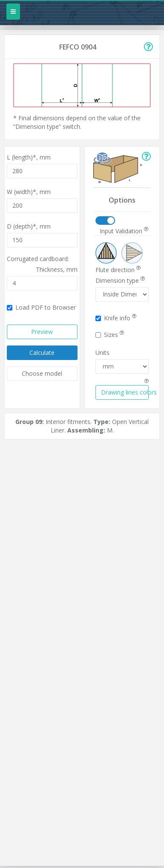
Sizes (110, 335)
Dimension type (120, 280)
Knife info (116, 318)
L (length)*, (29, 157)
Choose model (42, 373)
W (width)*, (29, 192)
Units (102, 353)
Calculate (42, 353)
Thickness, (57, 269)
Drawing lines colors (125, 392)
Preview (42, 332)
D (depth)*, (29, 226)
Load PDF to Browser (41, 307)
